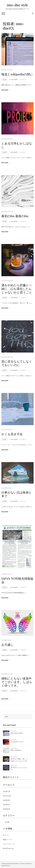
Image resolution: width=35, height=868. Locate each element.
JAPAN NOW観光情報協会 (17, 580)
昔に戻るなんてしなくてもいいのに (17, 363)
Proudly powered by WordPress (10, 864)
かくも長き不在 (12, 434)
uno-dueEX (14, 79)
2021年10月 (7, 796)
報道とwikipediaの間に (17, 74)
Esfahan (28, 864)
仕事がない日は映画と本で (17, 494)
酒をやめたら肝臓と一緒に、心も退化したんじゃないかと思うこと (17, 289)
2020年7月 (6, 805)
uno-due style (17, 5)
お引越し (7, 644)
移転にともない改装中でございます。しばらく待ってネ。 (17, 682)
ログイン (6, 835)
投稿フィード (7, 840)
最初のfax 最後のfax (15, 216)
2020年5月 (6, 809)
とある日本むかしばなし (17, 145)
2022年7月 (6, 791)
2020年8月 (6, 800)
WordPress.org (8, 848)
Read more (6, 90)
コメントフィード (9, 844)
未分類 (4, 80)
